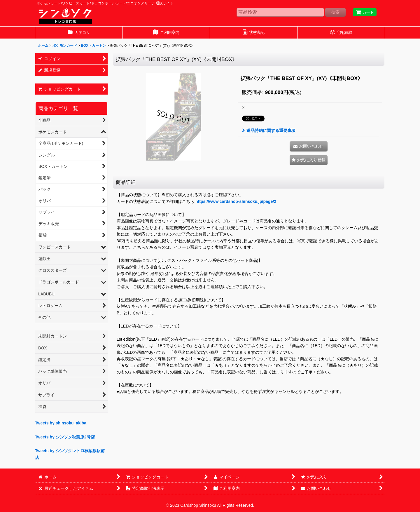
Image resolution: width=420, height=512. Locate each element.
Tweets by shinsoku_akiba (61, 423)
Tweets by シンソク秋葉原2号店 (65, 437)
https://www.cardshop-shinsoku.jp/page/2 (236, 201)
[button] (309, 160)
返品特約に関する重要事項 (269, 130)
